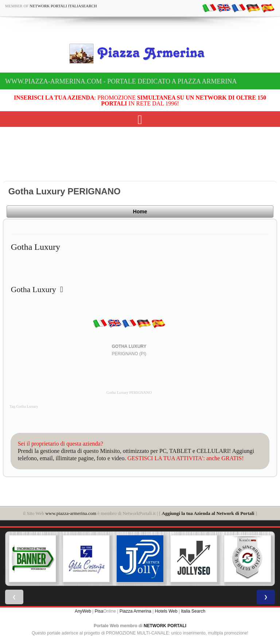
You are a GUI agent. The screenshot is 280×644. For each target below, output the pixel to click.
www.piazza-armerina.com (71, 513)
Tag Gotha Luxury (24, 406)
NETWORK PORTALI (165, 626)
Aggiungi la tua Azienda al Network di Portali (208, 513)
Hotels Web (166, 611)
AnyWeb (83, 611)
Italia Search (193, 611)
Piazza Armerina (135, 611)
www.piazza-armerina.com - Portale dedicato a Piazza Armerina (121, 81)
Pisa (99, 611)
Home (140, 212)
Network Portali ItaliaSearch (63, 6)
